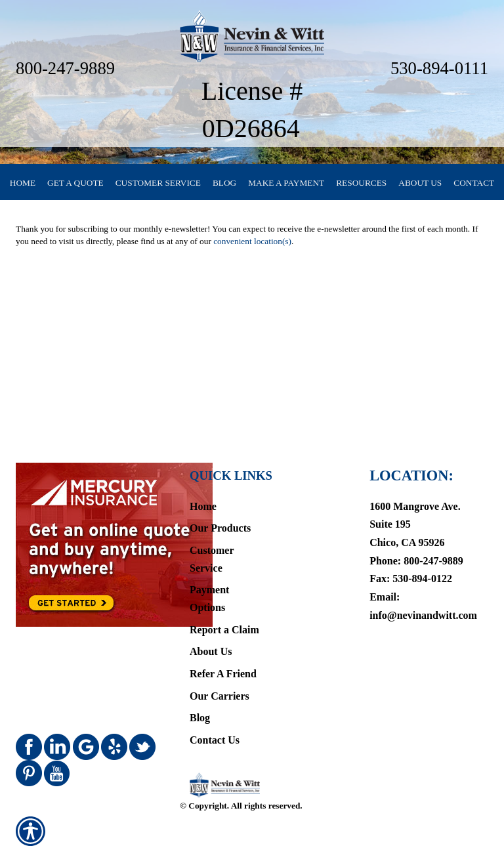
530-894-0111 (439, 68)
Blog (200, 718)
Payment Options (209, 599)
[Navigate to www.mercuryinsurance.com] (88, 545)
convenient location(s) (252, 241)
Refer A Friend (223, 674)
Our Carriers (220, 696)
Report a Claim (224, 630)
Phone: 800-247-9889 (416, 561)
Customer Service (212, 559)
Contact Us (215, 740)
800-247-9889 (65, 68)
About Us (211, 651)
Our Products (220, 528)
